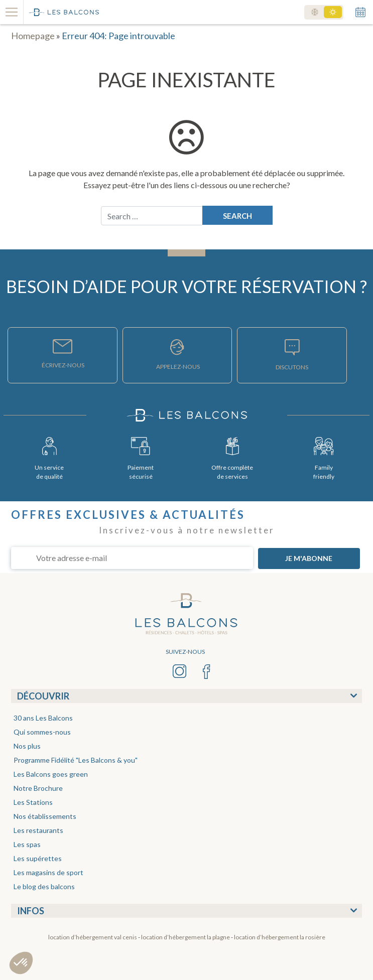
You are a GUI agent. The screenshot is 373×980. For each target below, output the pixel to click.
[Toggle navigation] (12, 12)
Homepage (33, 36)
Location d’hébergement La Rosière (280, 937)
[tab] (186, 696)
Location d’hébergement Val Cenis (93, 937)
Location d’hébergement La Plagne (185, 937)
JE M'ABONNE (309, 558)
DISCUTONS (292, 367)
